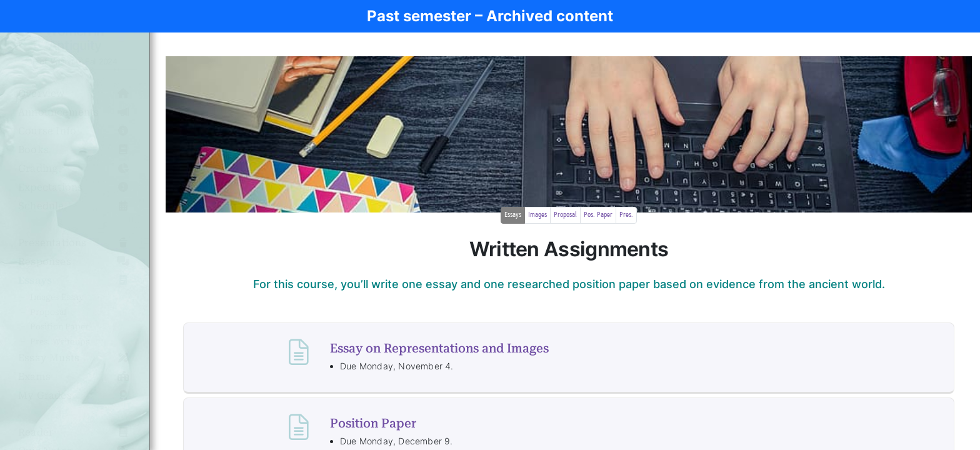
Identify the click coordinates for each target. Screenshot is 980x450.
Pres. (626, 215)
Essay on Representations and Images (439, 348)
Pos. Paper (598, 215)
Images (537, 215)
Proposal (565, 215)
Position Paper (373, 423)
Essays (513, 215)
